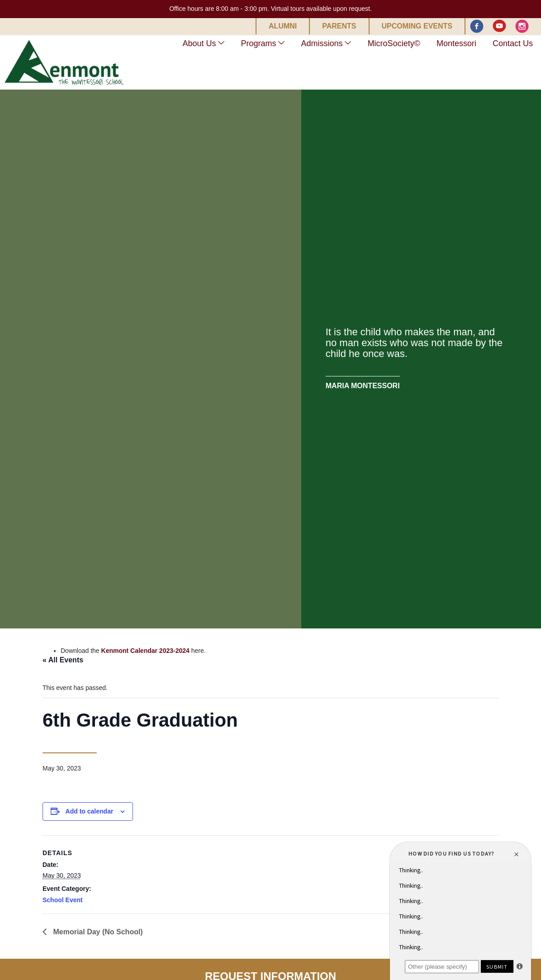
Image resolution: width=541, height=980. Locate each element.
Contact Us (513, 43)
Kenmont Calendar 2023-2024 (145, 651)
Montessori (456, 43)
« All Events (63, 660)
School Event (63, 900)
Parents (339, 26)
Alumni (283, 26)
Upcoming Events (417, 26)
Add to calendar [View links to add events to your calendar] (90, 811)
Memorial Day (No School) (97, 932)
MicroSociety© (394, 43)
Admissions (322, 43)
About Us (199, 43)
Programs (259, 43)
